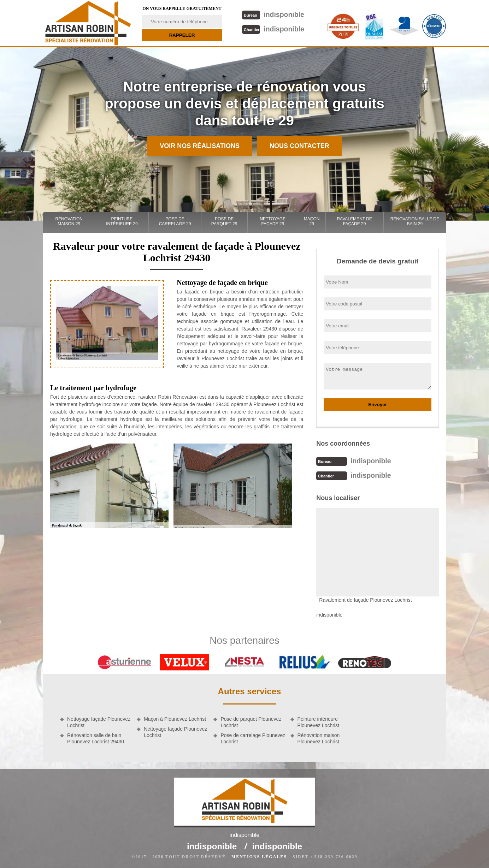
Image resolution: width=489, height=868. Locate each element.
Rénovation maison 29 (69, 221)
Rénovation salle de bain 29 (415, 221)
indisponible (273, 14)
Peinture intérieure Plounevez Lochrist (318, 721)
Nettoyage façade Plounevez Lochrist (99, 721)
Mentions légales (259, 856)
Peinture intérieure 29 (122, 221)
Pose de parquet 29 (224, 221)
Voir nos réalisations (200, 146)
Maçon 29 (312, 221)
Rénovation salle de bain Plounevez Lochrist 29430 (96, 738)
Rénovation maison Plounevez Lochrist (319, 738)
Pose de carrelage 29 (175, 221)
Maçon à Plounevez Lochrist (175, 718)
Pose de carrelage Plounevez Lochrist (253, 738)
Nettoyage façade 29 (273, 221)
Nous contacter (299, 146)
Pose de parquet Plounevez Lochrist (251, 721)
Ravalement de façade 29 (354, 221)
